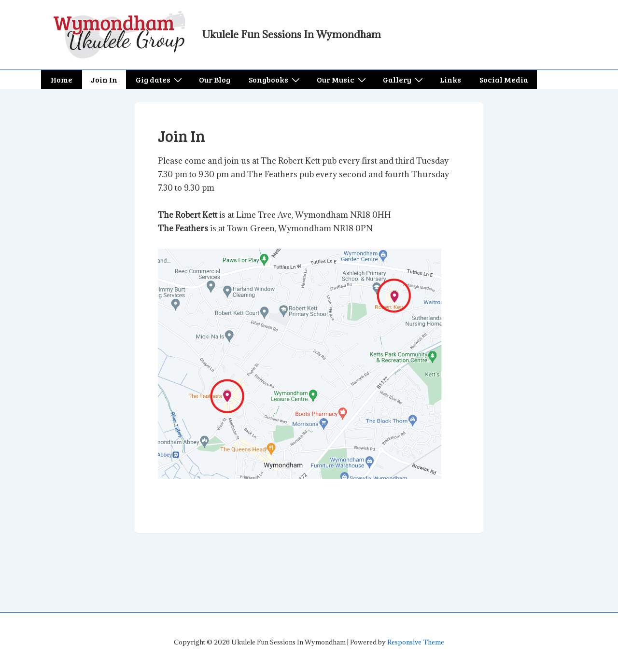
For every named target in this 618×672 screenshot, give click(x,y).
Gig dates (160, 79)
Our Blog (215, 79)
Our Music (343, 79)
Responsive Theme (416, 642)
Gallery (404, 79)
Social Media (504, 79)
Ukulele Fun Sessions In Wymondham (292, 35)
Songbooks (275, 79)
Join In (104, 79)
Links (450, 79)
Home (62, 79)
